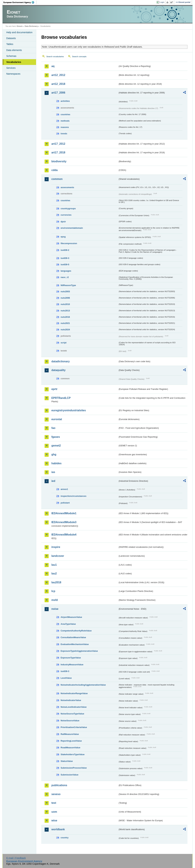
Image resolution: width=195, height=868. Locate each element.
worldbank (58, 829)
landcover (58, 556)
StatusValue (67, 761)
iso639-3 (65, 258)
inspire (56, 547)
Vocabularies (14, 62)
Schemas (11, 56)
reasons (65, 127)
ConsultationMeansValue (73, 637)
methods (65, 121)
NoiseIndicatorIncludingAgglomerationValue (83, 685)
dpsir (63, 222)
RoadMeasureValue (70, 748)
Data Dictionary (31, 26)
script (63, 343)
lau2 (54, 573)
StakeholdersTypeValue (73, 754)
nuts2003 (65, 291)
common (57, 179)
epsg (63, 237)
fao (53, 428)
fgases (56, 437)
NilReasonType (68, 285)
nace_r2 (65, 277)
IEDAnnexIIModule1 (64, 513)
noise (55, 609)
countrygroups (68, 208)
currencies (66, 215)
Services (11, 68)
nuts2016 (65, 317)
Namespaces (13, 74)
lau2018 (56, 582)
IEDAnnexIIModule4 (64, 535)
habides (56, 463)
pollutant (65, 503)
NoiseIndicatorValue (71, 700)
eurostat (57, 419)
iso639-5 (65, 264)
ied (53, 481)
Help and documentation (19, 32)
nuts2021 (65, 323)
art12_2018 (58, 84)
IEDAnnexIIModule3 (64, 522)
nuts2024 (65, 330)
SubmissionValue (69, 775)
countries (65, 114)
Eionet (20, 26)
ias (53, 472)
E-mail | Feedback (16, 858)
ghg (54, 454)
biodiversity (59, 161)
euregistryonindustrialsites (68, 410)
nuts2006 (65, 298)
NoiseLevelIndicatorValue (74, 707)
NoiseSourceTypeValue (72, 714)
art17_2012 (58, 144)
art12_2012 (58, 75)
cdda (54, 170)
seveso (56, 794)
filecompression (69, 243)
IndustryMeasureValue (72, 665)
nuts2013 (65, 311)
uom (54, 812)
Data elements (14, 50)
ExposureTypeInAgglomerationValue (79, 651)
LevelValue (66, 678)
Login (162, 2)
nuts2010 (65, 304)
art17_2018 (58, 152)
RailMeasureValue (70, 734)
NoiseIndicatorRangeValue (74, 693)
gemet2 (56, 446)
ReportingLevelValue (71, 741)
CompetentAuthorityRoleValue (76, 631)
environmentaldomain (72, 228)
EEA (20, 2)
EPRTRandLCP (61, 398)
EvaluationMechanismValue (75, 644)
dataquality (58, 370)
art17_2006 (58, 93)
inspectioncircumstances (73, 496)
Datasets (11, 38)
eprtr (54, 389)
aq (53, 66)
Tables (10, 44)
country (64, 838)
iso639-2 (65, 250)
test (54, 803)
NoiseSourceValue (70, 721)
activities (65, 101)
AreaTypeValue (68, 624)
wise (54, 820)
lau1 (54, 565)
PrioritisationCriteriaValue (74, 727)
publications (59, 785)
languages (66, 271)
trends (64, 134)
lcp (53, 591)
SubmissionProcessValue (74, 768)
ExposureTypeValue (71, 658)
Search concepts (79, 57)
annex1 (64, 489)
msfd (54, 600)
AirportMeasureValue (71, 617)
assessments (67, 187)
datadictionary (60, 361)
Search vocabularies (55, 57)
